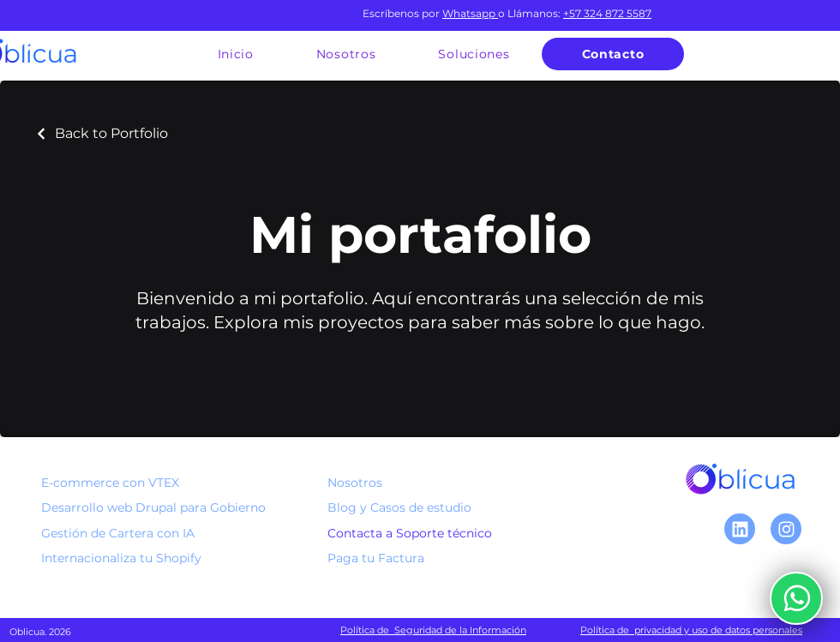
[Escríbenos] (796, 598)
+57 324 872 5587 (607, 13)
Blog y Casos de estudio (399, 507)
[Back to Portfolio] (101, 133)
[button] (474, 54)
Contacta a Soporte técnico (410, 533)
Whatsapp (469, 13)
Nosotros (355, 483)
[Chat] (786, 529)
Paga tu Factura (376, 558)
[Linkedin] (740, 529)
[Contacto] (613, 54)
